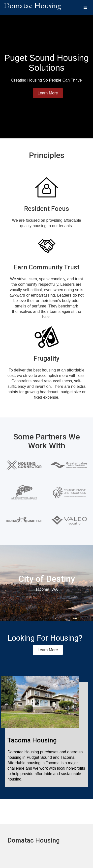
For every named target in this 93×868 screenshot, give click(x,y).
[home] (32, 7)
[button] (86, 7)
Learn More (48, 93)
